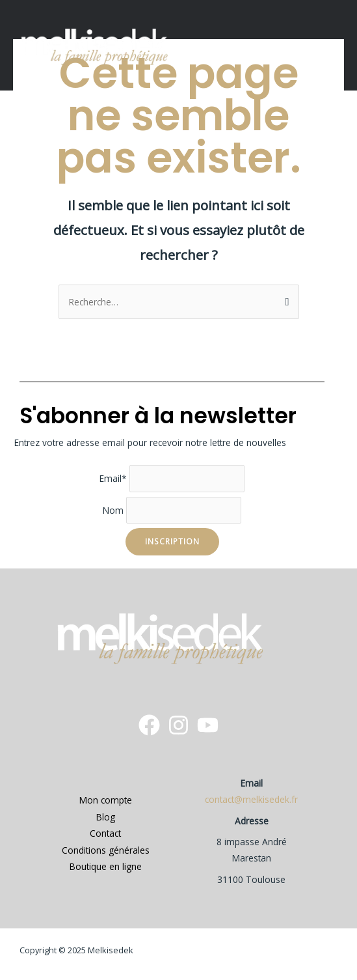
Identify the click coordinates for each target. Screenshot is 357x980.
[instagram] (178, 725)
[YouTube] (208, 725)
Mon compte (106, 800)
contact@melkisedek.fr (251, 799)
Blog (106, 817)
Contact (105, 833)
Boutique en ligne (106, 866)
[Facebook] (149, 725)
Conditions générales (106, 850)
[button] (337, 46)
